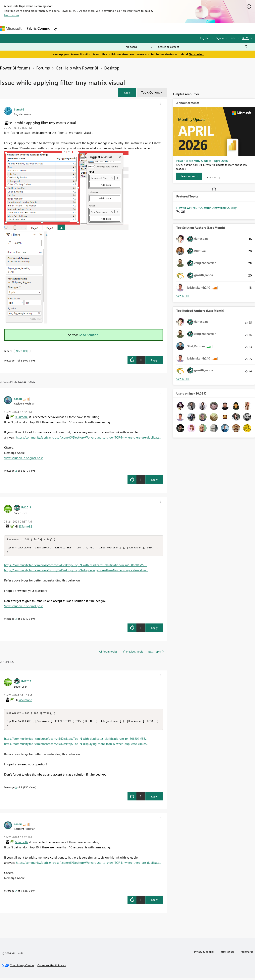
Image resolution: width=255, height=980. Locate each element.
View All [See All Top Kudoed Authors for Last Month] (183, 379)
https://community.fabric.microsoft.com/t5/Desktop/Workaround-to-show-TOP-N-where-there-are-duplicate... (89, 437)
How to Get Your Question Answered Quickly (206, 208)
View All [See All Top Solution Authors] (183, 296)
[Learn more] (189, 176)
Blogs (135, 28)
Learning (151, 28)
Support (167, 28)
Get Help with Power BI (77, 68)
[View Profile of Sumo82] (19, 109)
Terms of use (227, 953)
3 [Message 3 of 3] (16, 619)
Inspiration (83, 28)
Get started (196, 54)
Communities (117, 28)
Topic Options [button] (151, 92)
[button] (127, 92)
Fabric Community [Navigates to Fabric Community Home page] (42, 28)
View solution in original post (23, 458)
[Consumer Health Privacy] (52, 967)
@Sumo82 (22, 417)
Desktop (112, 68)
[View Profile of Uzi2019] (26, 507)
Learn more (11, 15)
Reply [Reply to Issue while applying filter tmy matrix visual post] (154, 360)
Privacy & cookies (204, 953)
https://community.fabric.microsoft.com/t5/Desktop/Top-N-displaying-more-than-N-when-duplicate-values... (76, 571)
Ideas (100, 28)
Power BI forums (15, 68)
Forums (66, 28)
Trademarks (246, 953)
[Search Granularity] (138, 47)
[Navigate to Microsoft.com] (11, 28)
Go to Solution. (89, 335)
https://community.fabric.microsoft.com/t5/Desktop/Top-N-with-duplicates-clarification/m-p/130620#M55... (76, 566)
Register (205, 38)
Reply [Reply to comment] (154, 480)
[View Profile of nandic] (18, 399)
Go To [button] (246, 38)
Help (232, 38)
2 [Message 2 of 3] (16, 470)
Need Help (22, 351)
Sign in (220, 38)
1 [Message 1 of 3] (16, 360)
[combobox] (203, 47)
